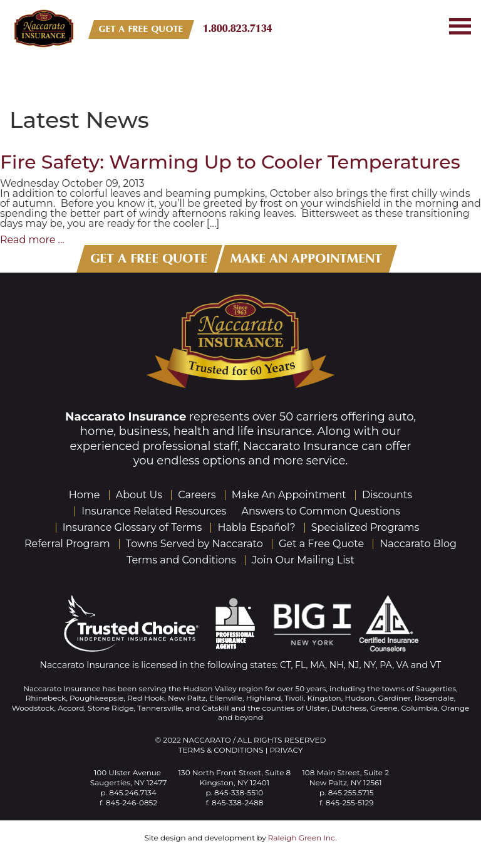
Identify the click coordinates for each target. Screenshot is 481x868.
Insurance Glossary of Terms (132, 527)
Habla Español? (256, 527)
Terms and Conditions (181, 560)
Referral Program (67, 544)
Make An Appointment (289, 495)
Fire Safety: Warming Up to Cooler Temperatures (230, 162)
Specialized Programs (365, 527)
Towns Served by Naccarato (194, 544)
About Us (139, 495)
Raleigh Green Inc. (303, 838)
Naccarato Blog (418, 544)
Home (85, 495)
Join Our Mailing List (303, 560)
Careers (197, 495)
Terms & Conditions (221, 750)
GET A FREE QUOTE (141, 29)
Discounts (387, 495)
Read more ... (32, 240)
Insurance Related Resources (154, 511)
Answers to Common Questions (321, 511)
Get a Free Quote (321, 544)
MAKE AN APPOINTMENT (307, 259)
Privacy (286, 750)
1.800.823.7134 (238, 29)
